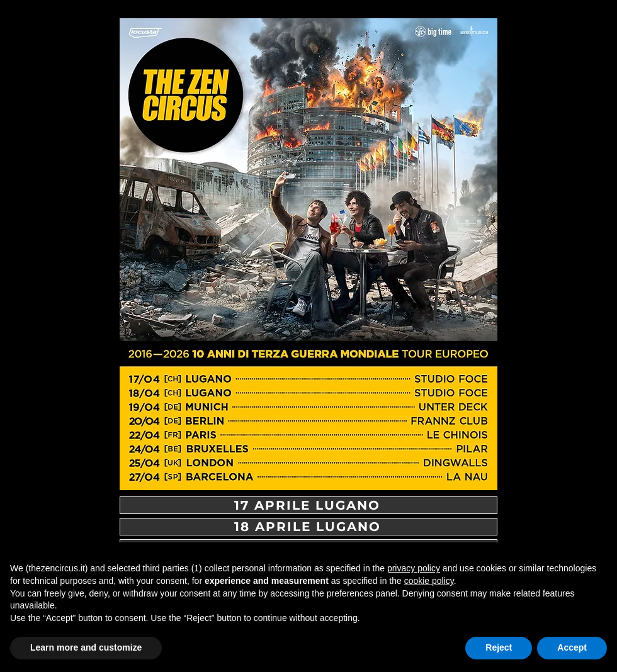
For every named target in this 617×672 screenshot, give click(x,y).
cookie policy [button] (429, 581)
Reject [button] (499, 647)
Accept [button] (572, 647)
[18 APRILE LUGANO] (308, 527)
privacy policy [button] (414, 568)
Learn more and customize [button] (86, 647)
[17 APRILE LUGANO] (308, 505)
